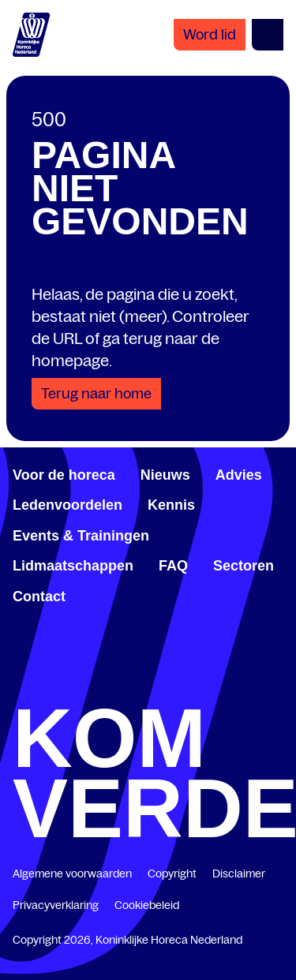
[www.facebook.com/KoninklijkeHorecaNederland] (19, 687)
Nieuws (165, 475)
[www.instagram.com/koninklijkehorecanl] (277, 687)
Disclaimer (239, 873)
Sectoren (244, 566)
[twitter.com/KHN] (148, 687)
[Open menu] (268, 35)
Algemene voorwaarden (72, 873)
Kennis (171, 505)
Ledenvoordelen (67, 505)
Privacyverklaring (56, 905)
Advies (239, 475)
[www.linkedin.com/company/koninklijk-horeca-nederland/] (84, 687)
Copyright (172, 873)
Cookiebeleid (147, 905)
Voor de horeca (64, 475)
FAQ (173, 566)
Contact (39, 597)
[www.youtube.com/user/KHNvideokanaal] (212, 687)
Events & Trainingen (81, 536)
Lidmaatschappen (73, 566)
